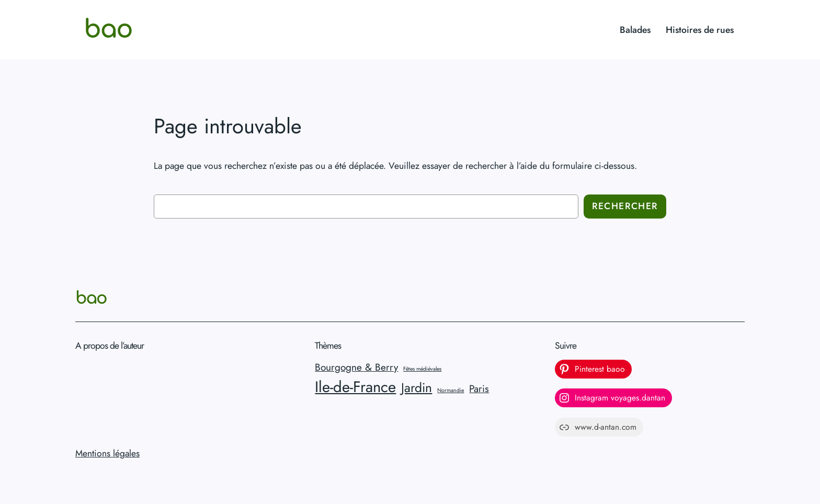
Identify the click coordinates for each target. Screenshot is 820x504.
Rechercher (625, 206)
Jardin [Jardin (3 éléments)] (417, 388)
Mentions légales (107, 453)
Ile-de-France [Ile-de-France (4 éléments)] (355, 387)
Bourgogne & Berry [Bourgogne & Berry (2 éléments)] (356, 367)
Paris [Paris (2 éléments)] (479, 389)
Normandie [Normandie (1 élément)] (451, 390)
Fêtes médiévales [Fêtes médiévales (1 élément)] (422, 369)
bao (108, 30)
